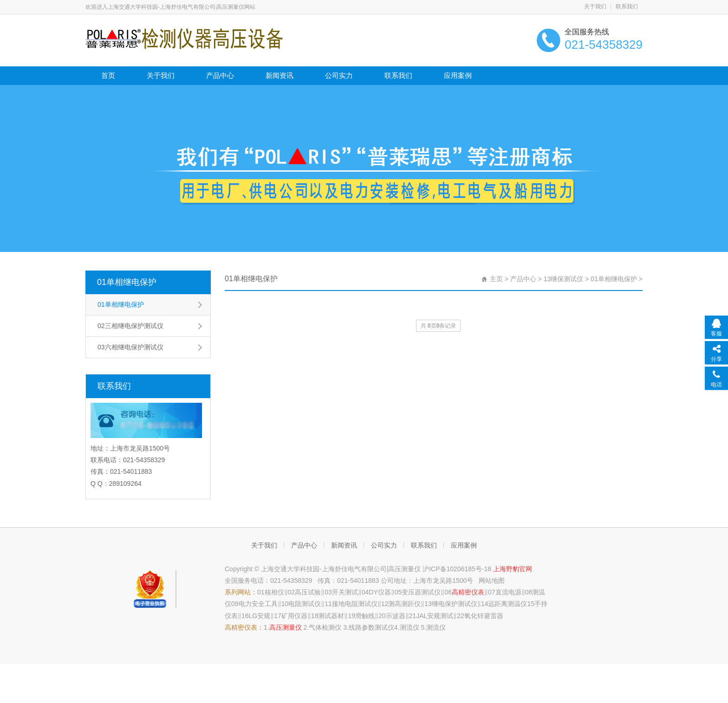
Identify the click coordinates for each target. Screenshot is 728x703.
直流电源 (508, 592)
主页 (496, 279)
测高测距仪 (404, 604)
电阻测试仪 (305, 604)
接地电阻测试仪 (355, 604)
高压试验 (308, 592)
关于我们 (595, 6)
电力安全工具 (258, 604)
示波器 (396, 616)
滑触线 (365, 616)
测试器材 (331, 616)
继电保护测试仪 (455, 604)
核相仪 (274, 592)
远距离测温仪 (507, 604)
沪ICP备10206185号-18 (458, 569)
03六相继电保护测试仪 (130, 347)
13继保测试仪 (564, 279)
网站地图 (492, 580)
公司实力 (339, 75)
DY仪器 (380, 592)
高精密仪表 (468, 592)
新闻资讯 (279, 75)
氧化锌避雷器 (484, 616)
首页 (108, 75)
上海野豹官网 (513, 569)
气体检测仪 (325, 627)
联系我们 (627, 6)
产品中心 (220, 75)
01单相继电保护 (127, 282)
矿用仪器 (294, 616)
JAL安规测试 (435, 616)
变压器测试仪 (421, 592)
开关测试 (345, 592)
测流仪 (409, 627)
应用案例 (458, 75)
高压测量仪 (286, 627)
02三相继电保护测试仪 (130, 326)
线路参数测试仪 (371, 627)
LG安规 (260, 616)
